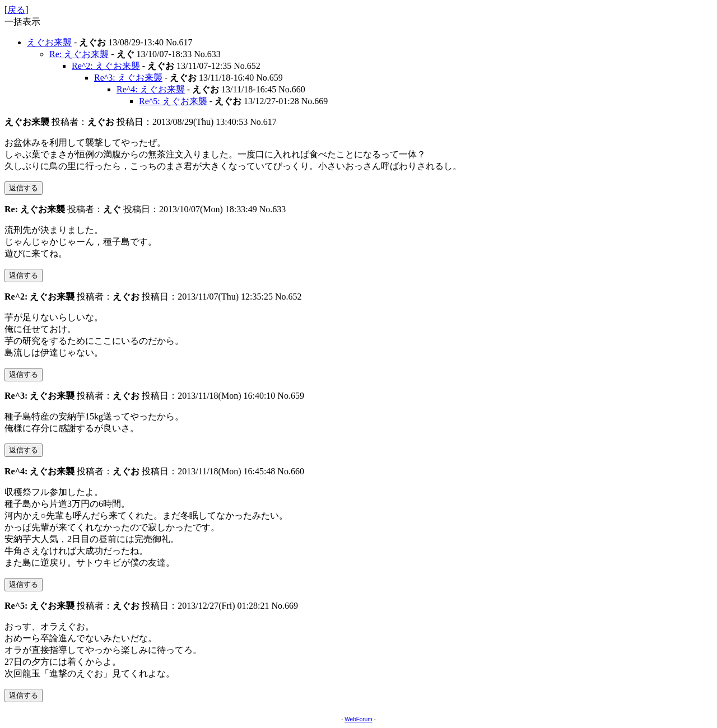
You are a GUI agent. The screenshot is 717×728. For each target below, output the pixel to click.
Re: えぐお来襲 (79, 54)
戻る (16, 10)
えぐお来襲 (49, 42)
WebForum (358, 719)
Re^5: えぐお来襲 (173, 101)
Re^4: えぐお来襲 (151, 89)
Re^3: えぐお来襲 (128, 78)
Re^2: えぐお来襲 (106, 66)
